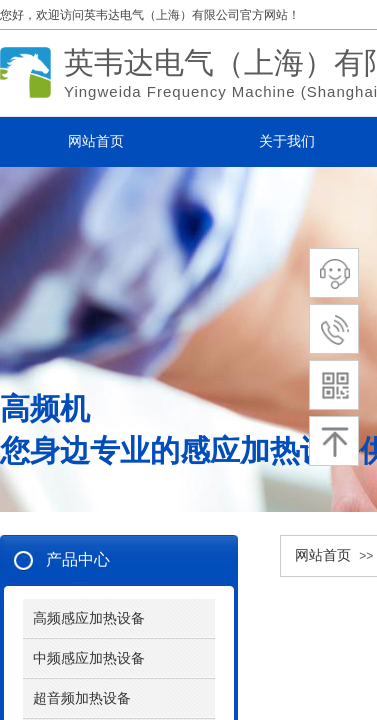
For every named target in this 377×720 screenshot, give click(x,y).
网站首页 (323, 555)
